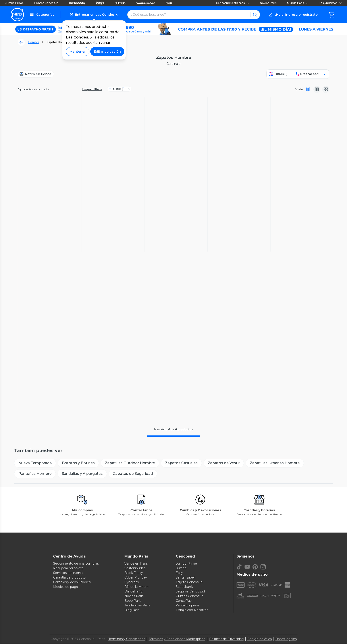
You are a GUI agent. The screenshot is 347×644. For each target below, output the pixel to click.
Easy (179, 573)
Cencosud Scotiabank (233, 3)
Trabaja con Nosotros (192, 610)
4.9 (297, 207)
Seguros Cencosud (190, 592)
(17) (50, 203)
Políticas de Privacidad (226, 639)
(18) (175, 207)
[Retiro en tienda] (36, 74)
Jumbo (181, 568)
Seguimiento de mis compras (76, 564)
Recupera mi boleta (68, 568)
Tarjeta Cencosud (189, 582)
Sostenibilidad (135, 568)
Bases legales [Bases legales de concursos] (286, 639)
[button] (94, 15)
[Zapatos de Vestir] (224, 463)
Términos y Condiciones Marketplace (177, 639)
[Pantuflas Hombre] (35, 474)
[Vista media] (317, 89)
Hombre (34, 42)
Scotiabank (184, 587)
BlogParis (132, 610)
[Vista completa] (308, 89)
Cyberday (132, 582)
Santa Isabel (185, 578)
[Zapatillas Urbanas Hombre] (275, 463)
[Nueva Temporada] (35, 463)
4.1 (171, 207)
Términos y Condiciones (127, 639)
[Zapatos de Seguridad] (133, 474)
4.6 (45, 203)
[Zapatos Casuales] (181, 463)
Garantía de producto (69, 578)
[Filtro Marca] (118, 89)
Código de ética (260, 639)
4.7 (108, 207)
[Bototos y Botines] (78, 463)
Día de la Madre (136, 587)
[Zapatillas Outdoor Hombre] (130, 463)
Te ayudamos (330, 3)
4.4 (45, 366)
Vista (299, 89)
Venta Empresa (188, 606)
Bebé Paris (133, 601)
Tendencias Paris (137, 606)
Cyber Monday (136, 578)
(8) (239, 207)
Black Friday (134, 573)
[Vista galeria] (326, 89)
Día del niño (133, 592)
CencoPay (184, 601)
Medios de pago (66, 587)
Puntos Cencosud (46, 3)
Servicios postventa (68, 573)
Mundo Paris (298, 3)
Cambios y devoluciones (72, 582)
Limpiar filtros (92, 89)
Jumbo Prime (14, 3)
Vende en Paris (136, 564)
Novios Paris (268, 3)
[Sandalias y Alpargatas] (82, 474)
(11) (113, 207)
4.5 (234, 207)
